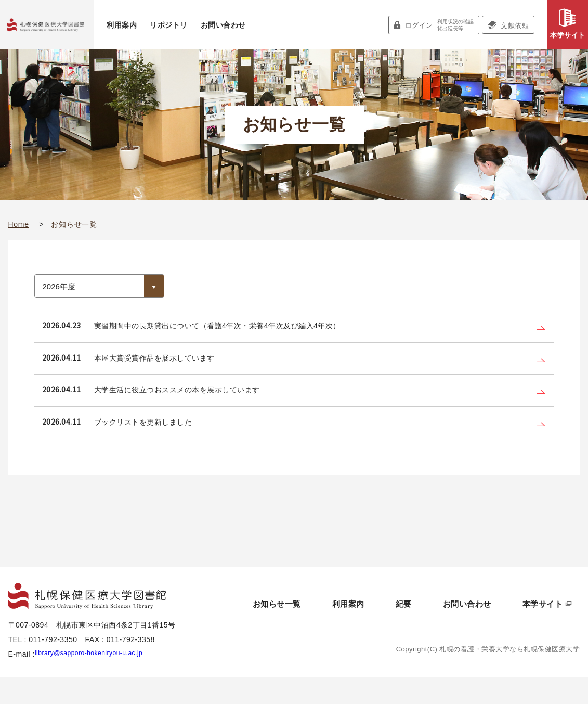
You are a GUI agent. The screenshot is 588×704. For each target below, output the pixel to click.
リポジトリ (169, 25)
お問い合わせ (223, 25)
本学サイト (568, 35)
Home (19, 224)
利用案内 (122, 25)
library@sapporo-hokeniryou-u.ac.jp (97, 681)
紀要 (443, 623)
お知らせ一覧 (347, 623)
